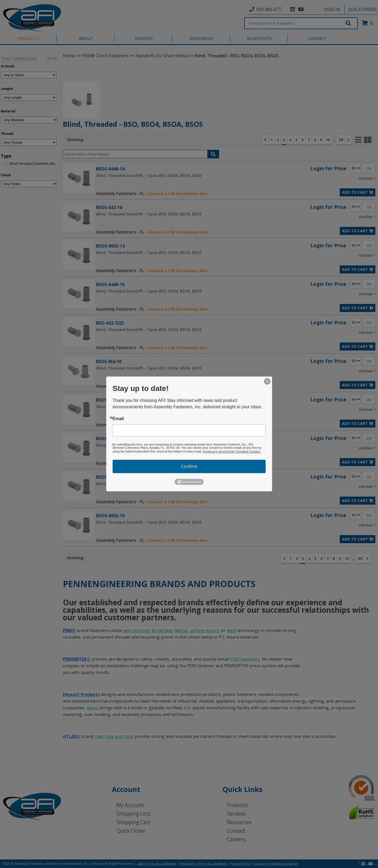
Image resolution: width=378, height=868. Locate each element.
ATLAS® (72, 736)
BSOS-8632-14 (110, 246)
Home (69, 56)
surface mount (204, 630)
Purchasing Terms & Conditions (203, 864)
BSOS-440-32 (109, 477)
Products (238, 805)
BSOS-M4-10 (109, 361)
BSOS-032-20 (109, 400)
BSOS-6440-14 (110, 169)
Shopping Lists (133, 814)
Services (236, 814)
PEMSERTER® (77, 659)
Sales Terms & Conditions (157, 864)
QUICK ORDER (362, 9)
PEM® (69, 630)
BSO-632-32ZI (110, 323)
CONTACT (317, 38)
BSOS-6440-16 (110, 284)
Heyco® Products (81, 694)
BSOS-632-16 (109, 207)
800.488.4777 (269, 9)
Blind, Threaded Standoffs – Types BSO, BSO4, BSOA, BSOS (149, 175)
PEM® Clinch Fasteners (105, 56)
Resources (239, 822)
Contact (236, 831)
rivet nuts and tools (114, 736)
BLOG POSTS (259, 38)
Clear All (51, 58)
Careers (236, 839)
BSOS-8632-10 (110, 515)
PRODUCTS (28, 38)
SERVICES (144, 38)
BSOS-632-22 (109, 438)
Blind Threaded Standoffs (119, 407)
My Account (130, 805)
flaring (181, 630)
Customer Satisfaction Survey (276, 864)
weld (231, 630)
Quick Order (131, 831)
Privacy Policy (241, 864)
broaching (162, 630)
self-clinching (136, 630)
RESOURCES (201, 38)
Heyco (93, 708)
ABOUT (86, 38)
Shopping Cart (133, 822)
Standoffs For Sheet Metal (162, 56)
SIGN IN (332, 9)
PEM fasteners (245, 659)
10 (328, 140)
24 (341, 140)
